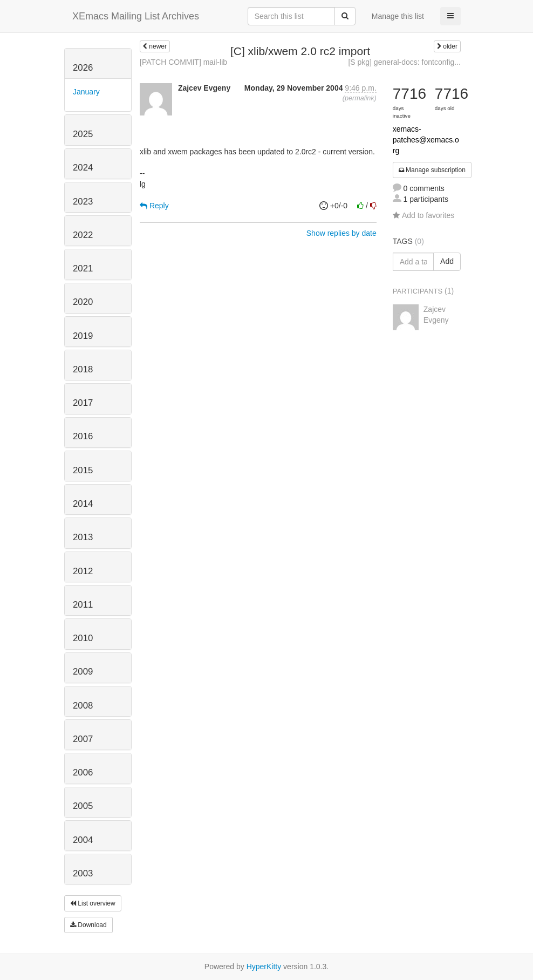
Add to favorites (423, 215)
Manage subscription (432, 170)
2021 (83, 268)
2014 (83, 504)
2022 (83, 235)
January (86, 92)
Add (447, 261)
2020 (83, 302)
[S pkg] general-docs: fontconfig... (404, 62)
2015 (83, 470)
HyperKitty (264, 967)
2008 (83, 706)
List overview (93, 903)
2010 (83, 638)
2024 (83, 168)
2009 (83, 672)
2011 (83, 605)
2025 (83, 134)
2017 (83, 403)
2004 (83, 840)
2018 (83, 369)
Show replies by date (341, 233)
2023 (83, 202)
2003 (83, 873)
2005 (83, 806)
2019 (83, 336)
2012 (83, 571)
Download (88, 925)
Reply (154, 206)
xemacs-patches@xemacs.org (426, 140)
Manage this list (398, 16)
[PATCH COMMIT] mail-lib (183, 62)
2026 (83, 68)
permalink (360, 98)
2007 (83, 739)
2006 (83, 773)
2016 (83, 436)
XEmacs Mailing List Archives (136, 16)
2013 (83, 537)
